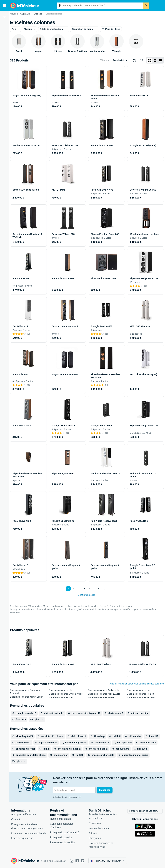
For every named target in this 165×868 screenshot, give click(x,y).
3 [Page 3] (79, 588)
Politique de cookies (61, 838)
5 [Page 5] (90, 588)
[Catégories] (4, 6)
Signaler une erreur (87, 595)
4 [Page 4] (84, 588)
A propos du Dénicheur (24, 815)
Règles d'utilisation (60, 819)
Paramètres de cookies (63, 843)
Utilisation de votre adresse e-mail (67, 797)
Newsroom (95, 823)
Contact (16, 820)
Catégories (95, 838)
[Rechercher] (146, 6)
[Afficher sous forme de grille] (149, 60)
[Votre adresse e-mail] (74, 790)
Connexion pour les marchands (29, 833)
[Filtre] (4, 17)
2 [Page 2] (74, 588)
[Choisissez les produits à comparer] (134, 60)
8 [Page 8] (99, 588)
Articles (93, 833)
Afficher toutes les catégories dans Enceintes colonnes (137, 684)
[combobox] (100, 6)
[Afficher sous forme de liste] (155, 60)
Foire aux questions (22, 838)
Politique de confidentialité (65, 833)
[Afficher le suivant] (105, 589)
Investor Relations (99, 828)
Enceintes (38, 14)
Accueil (13, 14)
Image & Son (25, 14)
